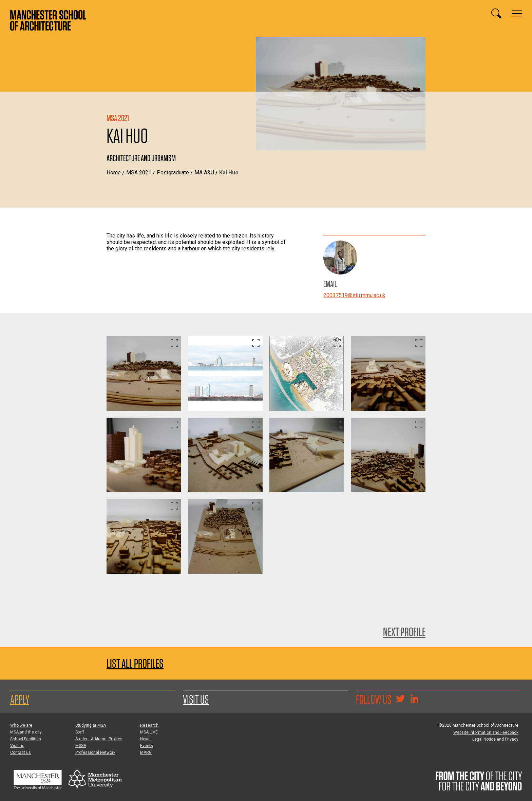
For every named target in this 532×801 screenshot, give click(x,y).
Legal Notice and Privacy (495, 739)
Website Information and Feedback (486, 732)
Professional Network (95, 752)
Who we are (21, 725)
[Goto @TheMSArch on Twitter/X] (400, 700)
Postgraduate (173, 173)
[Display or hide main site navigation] (517, 14)
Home (114, 173)
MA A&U (204, 173)
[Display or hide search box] (496, 14)
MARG (146, 752)
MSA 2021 (139, 173)
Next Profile (404, 632)
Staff (80, 732)
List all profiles (135, 663)
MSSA (81, 746)
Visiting (17, 746)
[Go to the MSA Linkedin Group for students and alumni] (414, 700)
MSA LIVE (149, 732)
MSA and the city (26, 732)
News (145, 739)
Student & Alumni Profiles (99, 739)
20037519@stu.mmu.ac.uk (354, 295)
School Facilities (26, 739)
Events (147, 746)
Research (149, 725)
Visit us (196, 699)
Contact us (21, 752)
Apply (20, 699)
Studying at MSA (91, 725)
